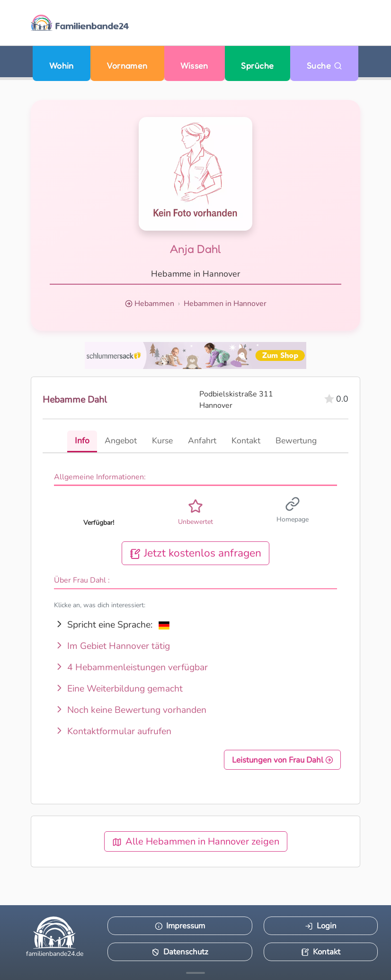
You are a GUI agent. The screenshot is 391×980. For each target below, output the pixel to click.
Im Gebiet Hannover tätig (112, 646)
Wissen (194, 66)
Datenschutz (180, 952)
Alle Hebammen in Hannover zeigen (196, 841)
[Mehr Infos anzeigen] (195, 973)
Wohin (62, 66)
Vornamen (127, 66)
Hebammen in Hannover (225, 304)
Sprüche (257, 66)
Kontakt (321, 952)
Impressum (180, 926)
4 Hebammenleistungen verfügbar (131, 667)
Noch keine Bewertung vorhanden (130, 710)
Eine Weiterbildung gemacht (118, 688)
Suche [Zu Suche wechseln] (324, 66)
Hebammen (154, 304)
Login (321, 926)
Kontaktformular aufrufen (113, 731)
